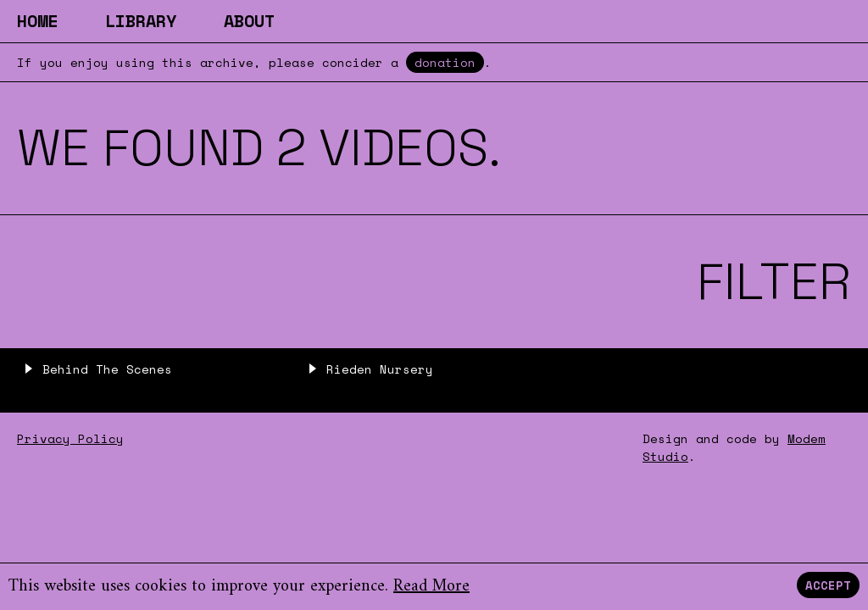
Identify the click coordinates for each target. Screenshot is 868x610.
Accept (828, 585)
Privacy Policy (70, 438)
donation (445, 62)
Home (37, 21)
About (249, 21)
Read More (431, 587)
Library (141, 21)
